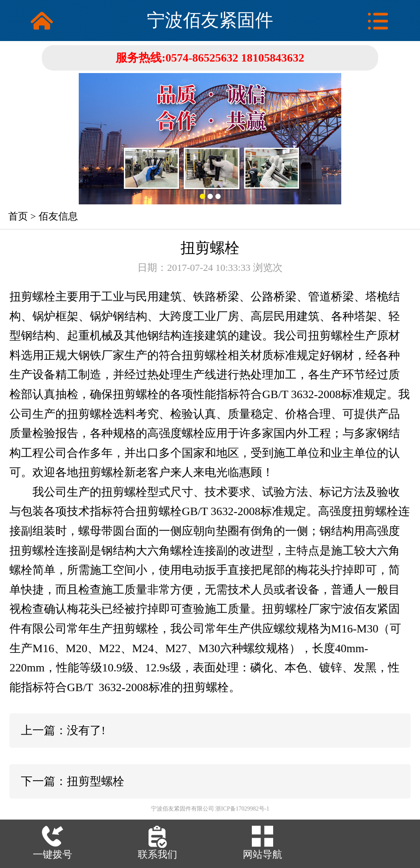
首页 (18, 216)
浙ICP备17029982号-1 (242, 809)
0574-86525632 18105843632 (235, 58)
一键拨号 (52, 854)
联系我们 (157, 854)
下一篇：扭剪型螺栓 (73, 781)
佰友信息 (58, 216)
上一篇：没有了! (63, 730)
